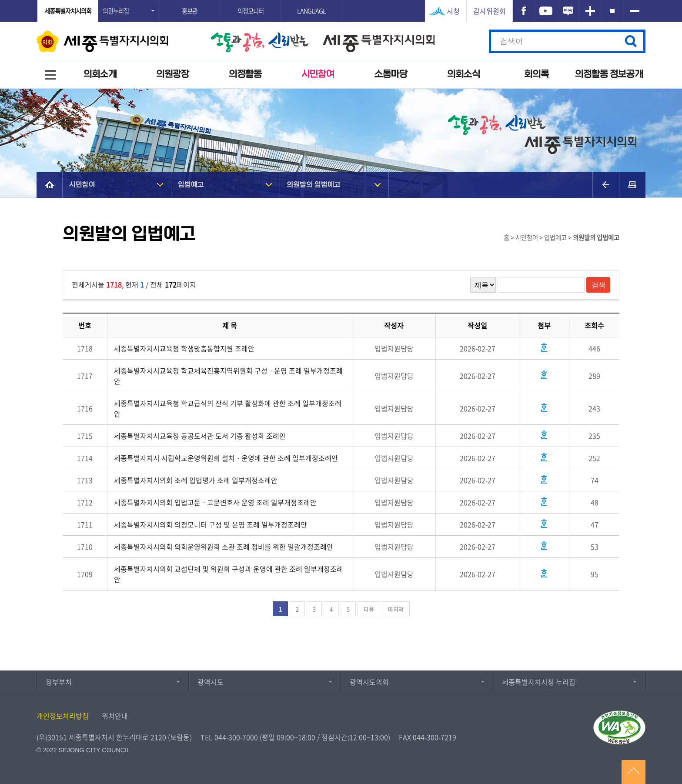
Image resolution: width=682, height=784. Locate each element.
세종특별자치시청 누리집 (539, 682)
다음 (369, 609)
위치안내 (115, 716)
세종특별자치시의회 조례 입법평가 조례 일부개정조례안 (196, 480)
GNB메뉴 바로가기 (341, 1)
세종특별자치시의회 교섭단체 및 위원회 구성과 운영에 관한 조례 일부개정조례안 (229, 574)
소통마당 (391, 74)
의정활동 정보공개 (609, 74)
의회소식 (464, 74)
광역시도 (211, 682)
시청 (453, 11)
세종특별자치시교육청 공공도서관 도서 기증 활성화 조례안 (200, 436)
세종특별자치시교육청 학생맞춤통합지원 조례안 (184, 348)
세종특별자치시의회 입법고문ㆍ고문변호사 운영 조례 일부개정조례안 (215, 502)
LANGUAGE (311, 11)
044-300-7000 (236, 737)
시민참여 (318, 74)
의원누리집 (116, 11)
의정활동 (245, 74)
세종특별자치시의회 (68, 11)
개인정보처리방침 (63, 716)
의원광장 (173, 74)
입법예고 (191, 185)
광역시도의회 (369, 682)
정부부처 (59, 682)
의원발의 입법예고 (314, 185)
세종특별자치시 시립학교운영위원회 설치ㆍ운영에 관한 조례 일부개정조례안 (226, 458)
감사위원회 (490, 11)
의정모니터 (251, 11)
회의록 (537, 74)
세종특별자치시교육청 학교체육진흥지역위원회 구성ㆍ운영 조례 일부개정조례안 (228, 376)
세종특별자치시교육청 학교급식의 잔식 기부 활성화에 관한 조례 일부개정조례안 (228, 408)
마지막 (396, 609)
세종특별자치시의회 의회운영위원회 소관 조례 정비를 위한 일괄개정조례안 (224, 547)
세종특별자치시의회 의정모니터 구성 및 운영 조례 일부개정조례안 (211, 524)
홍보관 (190, 11)
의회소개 (100, 74)
